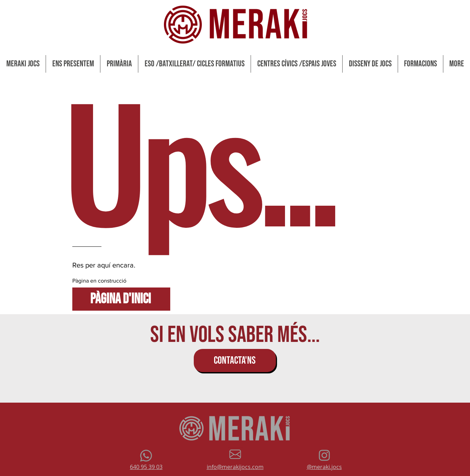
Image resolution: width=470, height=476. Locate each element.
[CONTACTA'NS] (235, 361)
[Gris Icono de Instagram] (324, 455)
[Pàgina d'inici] (121, 299)
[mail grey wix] (235, 454)
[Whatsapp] (146, 456)
